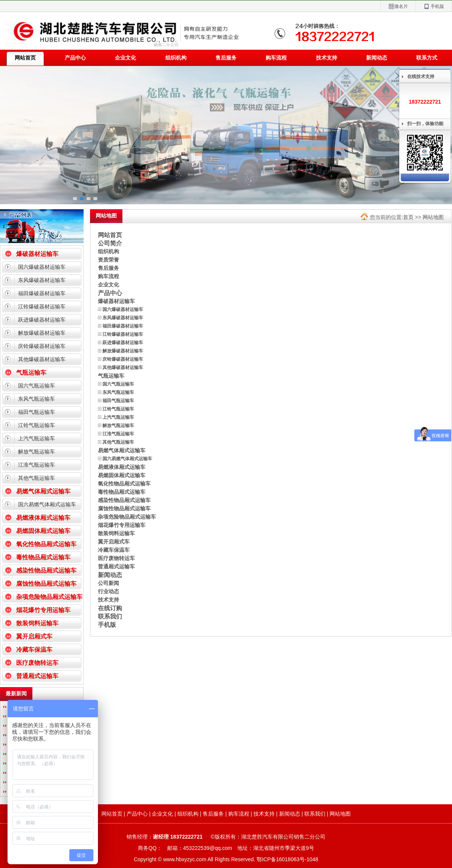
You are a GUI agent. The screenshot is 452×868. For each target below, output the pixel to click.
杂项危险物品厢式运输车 (49, 597)
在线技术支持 (421, 77)
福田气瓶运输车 (37, 412)
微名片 (398, 7)
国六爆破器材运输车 (42, 267)
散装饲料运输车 (37, 623)
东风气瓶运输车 (37, 399)
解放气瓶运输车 (37, 452)
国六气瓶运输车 (37, 386)
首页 (408, 217)
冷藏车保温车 (34, 650)
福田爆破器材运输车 (42, 293)
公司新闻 (108, 583)
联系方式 (427, 58)
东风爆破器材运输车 (42, 280)
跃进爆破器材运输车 (42, 320)
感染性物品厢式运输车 (46, 570)
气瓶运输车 (31, 373)
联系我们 (110, 616)
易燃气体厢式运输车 (43, 491)
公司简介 (110, 243)
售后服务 (226, 58)
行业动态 (108, 591)
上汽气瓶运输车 (37, 438)
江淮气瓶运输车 (37, 465)
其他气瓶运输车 (37, 478)
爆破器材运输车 (37, 254)
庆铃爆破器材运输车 (42, 346)
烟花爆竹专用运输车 (43, 610)
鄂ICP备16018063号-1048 (287, 859)
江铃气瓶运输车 (37, 425)
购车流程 (276, 58)
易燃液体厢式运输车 (43, 518)
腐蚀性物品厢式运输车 (46, 584)
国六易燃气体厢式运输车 (47, 504)
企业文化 (125, 58)
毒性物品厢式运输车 (43, 557)
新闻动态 (377, 58)
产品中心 (75, 58)
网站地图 (433, 217)
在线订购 (110, 608)
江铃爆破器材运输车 (42, 306)
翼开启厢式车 (34, 636)
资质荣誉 (108, 260)
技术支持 (327, 58)
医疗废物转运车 (37, 663)
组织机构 (176, 58)
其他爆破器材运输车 (42, 359)
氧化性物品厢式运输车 (46, 544)
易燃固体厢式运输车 (43, 531)
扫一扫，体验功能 (425, 124)
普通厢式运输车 (37, 676)
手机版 (434, 7)
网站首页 (110, 235)
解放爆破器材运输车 (42, 333)
